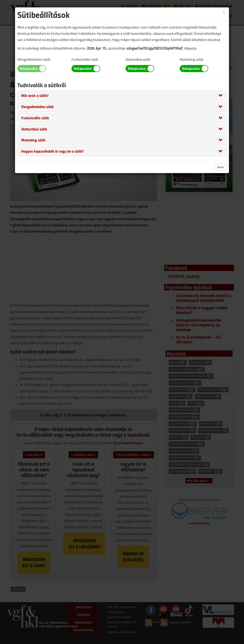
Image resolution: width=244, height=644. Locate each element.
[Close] (224, 12)
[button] (35, 95)
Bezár (221, 167)
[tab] (122, 95)
